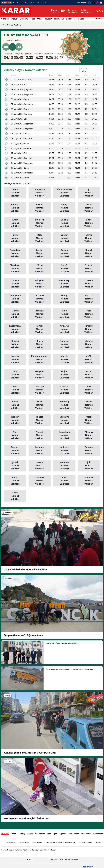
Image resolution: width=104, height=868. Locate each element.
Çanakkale (15, 253)
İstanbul (40, 314)
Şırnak (15, 466)
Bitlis (15, 238)
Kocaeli (15, 344)
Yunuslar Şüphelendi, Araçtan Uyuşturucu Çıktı (30, 753)
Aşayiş (15, 19)
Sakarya (40, 390)
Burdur (64, 238)
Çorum (64, 253)
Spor (33, 19)
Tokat (89, 405)
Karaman (40, 450)
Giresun (89, 284)
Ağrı (89, 193)
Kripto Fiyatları (38, 842)
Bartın (40, 466)
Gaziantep (64, 284)
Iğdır (89, 466)
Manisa (15, 359)
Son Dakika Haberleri (54, 842)
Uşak (89, 420)
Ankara (40, 208)
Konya (40, 344)
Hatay (64, 299)
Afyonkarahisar (64, 193)
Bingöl (89, 223)
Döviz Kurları (11, 842)
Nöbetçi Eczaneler (86, 842)
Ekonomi (24, 19)
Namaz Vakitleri (13, 25)
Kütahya (64, 344)
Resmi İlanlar (98, 834)
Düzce (15, 496)
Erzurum (15, 284)
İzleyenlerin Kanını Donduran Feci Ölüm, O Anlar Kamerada (70, 669)
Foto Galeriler (18, 3)
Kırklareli (64, 329)
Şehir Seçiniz (85, 68)
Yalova (15, 481)
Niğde (64, 375)
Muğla (89, 359)
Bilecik (64, 223)
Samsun (64, 390)
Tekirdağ (64, 405)
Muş (15, 375)
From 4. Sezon (50, 850)
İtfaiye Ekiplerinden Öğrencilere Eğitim (25, 569)
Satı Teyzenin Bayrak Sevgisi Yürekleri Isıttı (27, 818)
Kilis (64, 481)
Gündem (5, 19)
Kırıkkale (64, 450)
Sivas (40, 405)
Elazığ (64, 268)
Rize (15, 390)
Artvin (89, 208)
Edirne (40, 268)
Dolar (71, 10)
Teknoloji (22, 834)
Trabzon (15, 420)
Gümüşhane (15, 299)
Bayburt (15, 450)
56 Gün (26, 850)
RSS (29, 859)
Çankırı (40, 253)
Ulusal (40, 19)
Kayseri (40, 329)
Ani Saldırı (18, 850)
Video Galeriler (30, 3)
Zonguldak (64, 435)
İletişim (84, 3)
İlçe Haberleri (81, 19)
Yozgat (40, 435)
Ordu (89, 375)
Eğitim (69, 19)
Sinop (15, 405)
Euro (84, 10)
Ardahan (64, 466)
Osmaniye (89, 481)
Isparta (89, 299)
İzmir (64, 314)
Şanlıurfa (64, 420)
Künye (78, 3)
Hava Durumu (70, 842)
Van (15, 435)
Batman (89, 450)
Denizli (89, 253)
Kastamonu (15, 329)
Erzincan (89, 268)
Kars (89, 314)
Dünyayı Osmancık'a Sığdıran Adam (23, 635)
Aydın (15, 223)
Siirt (89, 390)
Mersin (15, 314)
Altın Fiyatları (24, 842)
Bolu (40, 238)
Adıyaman (40, 193)
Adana (15, 193)
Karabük (40, 481)
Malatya (89, 344)
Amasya (15, 208)
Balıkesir (40, 223)
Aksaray (89, 435)
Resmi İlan (59, 19)
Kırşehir (89, 329)
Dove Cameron (37, 850)
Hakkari (40, 299)
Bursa (89, 238)
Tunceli (40, 420)
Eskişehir (40, 284)
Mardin (64, 359)
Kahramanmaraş (40, 359)
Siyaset (49, 19)
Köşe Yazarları (42, 3)
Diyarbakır (15, 268)
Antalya (64, 208)
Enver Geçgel (7, 850)
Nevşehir (40, 375)
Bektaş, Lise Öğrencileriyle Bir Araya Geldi (63, 643)
